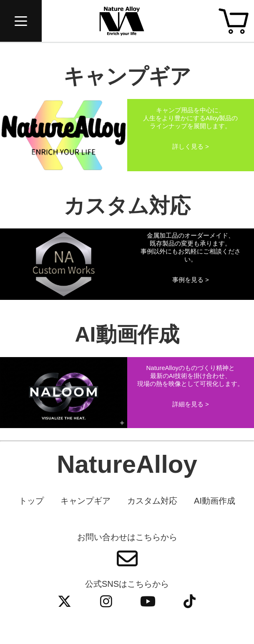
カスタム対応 (152, 501)
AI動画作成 (215, 501)
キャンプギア (86, 501)
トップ (31, 501)
